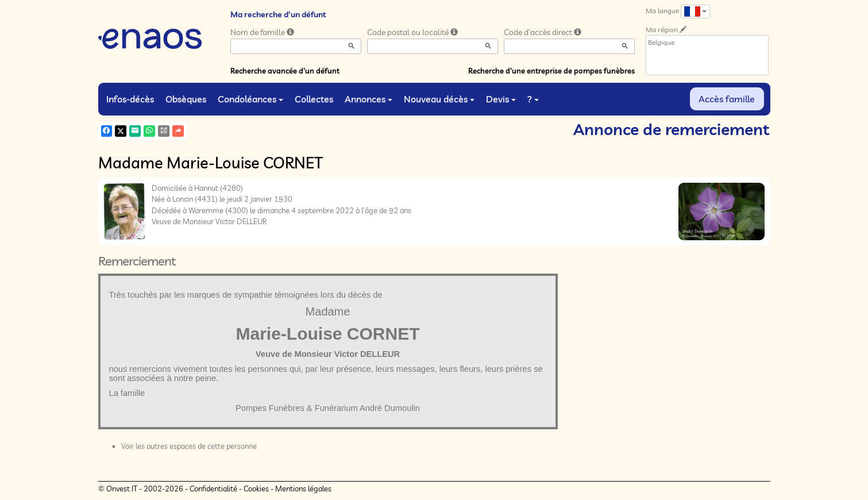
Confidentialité (213, 489)
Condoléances (250, 99)
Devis (501, 99)
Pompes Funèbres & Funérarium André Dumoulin (328, 408)
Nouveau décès (439, 99)
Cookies (256, 489)
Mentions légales (303, 489)
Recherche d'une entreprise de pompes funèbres (551, 71)
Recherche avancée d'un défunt (285, 71)
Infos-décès (130, 99)
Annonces (369, 99)
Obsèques (186, 99)
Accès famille (727, 99)
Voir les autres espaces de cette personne (189, 446)
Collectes (314, 99)
